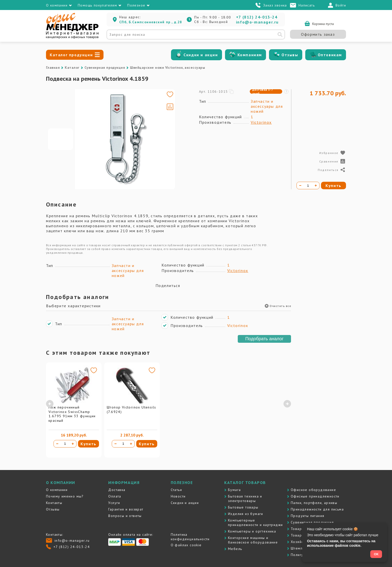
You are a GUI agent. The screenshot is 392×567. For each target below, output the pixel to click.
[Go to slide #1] (60, 139)
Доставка (117, 490)
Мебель (235, 549)
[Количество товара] (65, 444)
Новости (178, 496)
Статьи (176, 490)
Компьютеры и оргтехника (252, 531)
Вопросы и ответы (125, 516)
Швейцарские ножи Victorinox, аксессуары (167, 67)
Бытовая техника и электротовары (245, 498)
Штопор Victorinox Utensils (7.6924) (131, 409)
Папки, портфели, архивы (314, 503)
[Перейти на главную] (72, 37)
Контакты (54, 503)
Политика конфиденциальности (190, 537)
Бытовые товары (243, 507)
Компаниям (250, 55)
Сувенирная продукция (105, 67)
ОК (376, 554)
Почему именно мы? (65, 496)
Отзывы (290, 55)
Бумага (234, 490)
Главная (53, 67)
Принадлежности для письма (317, 509)
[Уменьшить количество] (57, 444)
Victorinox (261, 122)
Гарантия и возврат (126, 509)
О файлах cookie (186, 545)
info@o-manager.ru (257, 22)
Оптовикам (330, 55)
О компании (57, 490)
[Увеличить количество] (73, 444)
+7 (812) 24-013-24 (257, 17)
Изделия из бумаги (246, 514)
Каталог (72, 67)
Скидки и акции (201, 55)
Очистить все (278, 306)
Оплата (115, 496)
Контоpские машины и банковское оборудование (253, 540)
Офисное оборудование (313, 490)
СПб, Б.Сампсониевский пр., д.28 (151, 22)
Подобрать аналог (264, 339)
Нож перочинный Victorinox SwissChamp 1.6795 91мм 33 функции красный (72, 414)
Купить (88, 444)
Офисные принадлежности (315, 496)
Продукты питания (307, 516)
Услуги (114, 503)
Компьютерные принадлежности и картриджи (255, 522)
